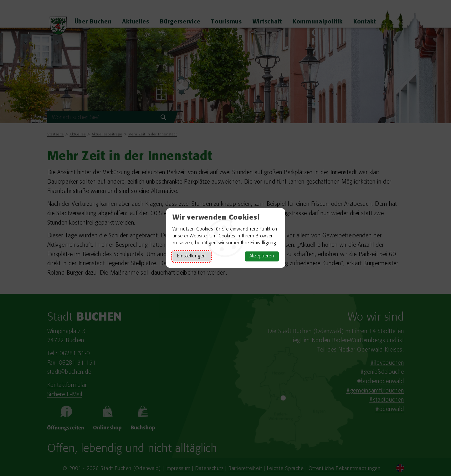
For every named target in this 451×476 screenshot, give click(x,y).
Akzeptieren (262, 256)
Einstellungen (192, 256)
